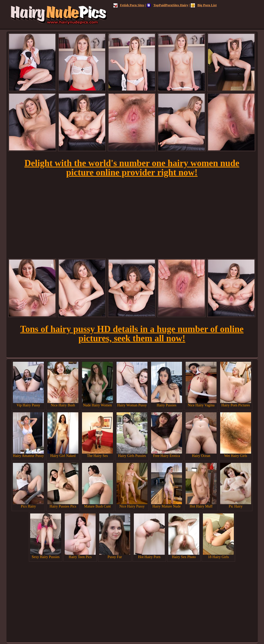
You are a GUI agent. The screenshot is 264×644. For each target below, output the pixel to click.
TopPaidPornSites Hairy (168, 5)
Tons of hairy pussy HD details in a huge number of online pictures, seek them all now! (132, 334)
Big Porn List (204, 5)
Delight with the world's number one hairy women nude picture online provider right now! (132, 168)
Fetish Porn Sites (129, 5)
